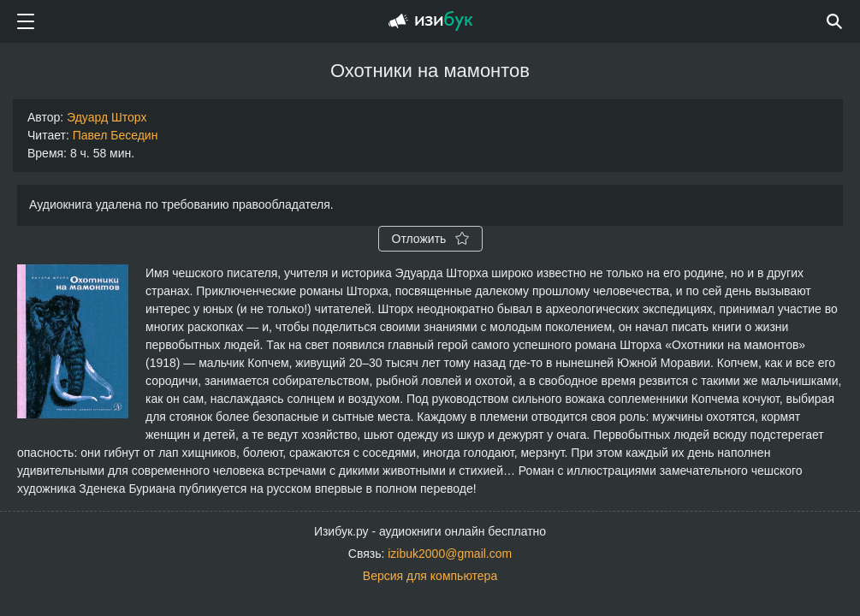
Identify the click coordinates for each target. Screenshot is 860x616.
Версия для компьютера (430, 576)
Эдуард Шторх (107, 117)
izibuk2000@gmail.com (450, 554)
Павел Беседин (116, 135)
